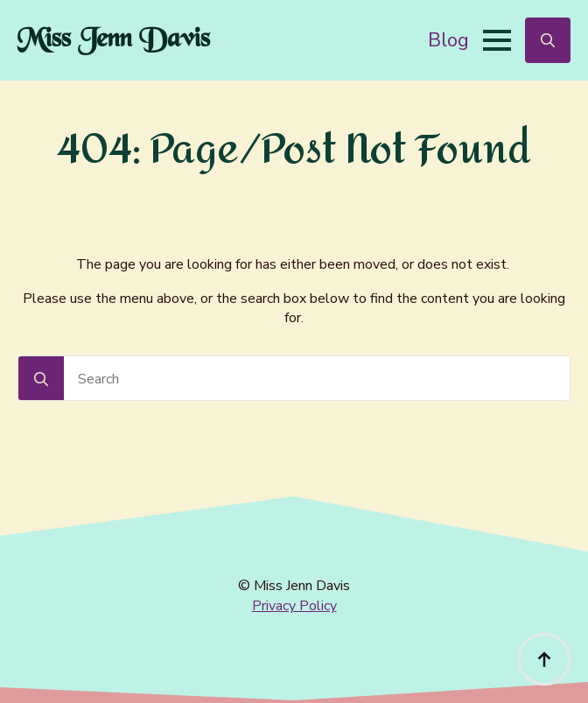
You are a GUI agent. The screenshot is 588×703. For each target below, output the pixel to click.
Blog (448, 40)
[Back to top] (544, 659)
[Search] (41, 379)
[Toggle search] (548, 40)
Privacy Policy (294, 606)
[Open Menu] (497, 40)
